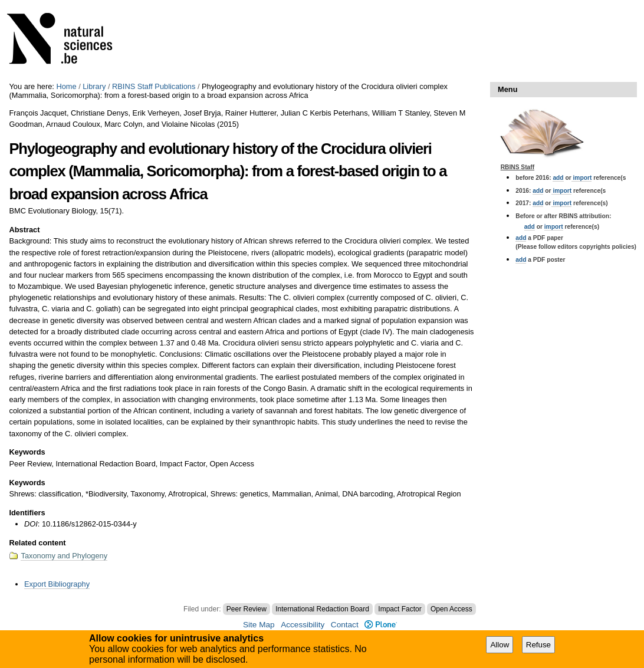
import (582, 178)
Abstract (24, 230)
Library (94, 86)
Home (66, 86)
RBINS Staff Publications (154, 86)
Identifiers (27, 513)
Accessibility (303, 625)
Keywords (27, 452)
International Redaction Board (322, 609)
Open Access (451, 609)
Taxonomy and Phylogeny (64, 556)
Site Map (259, 625)
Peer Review (247, 609)
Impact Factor (400, 609)
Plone (381, 625)
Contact (345, 625)
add (558, 178)
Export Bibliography (57, 584)
